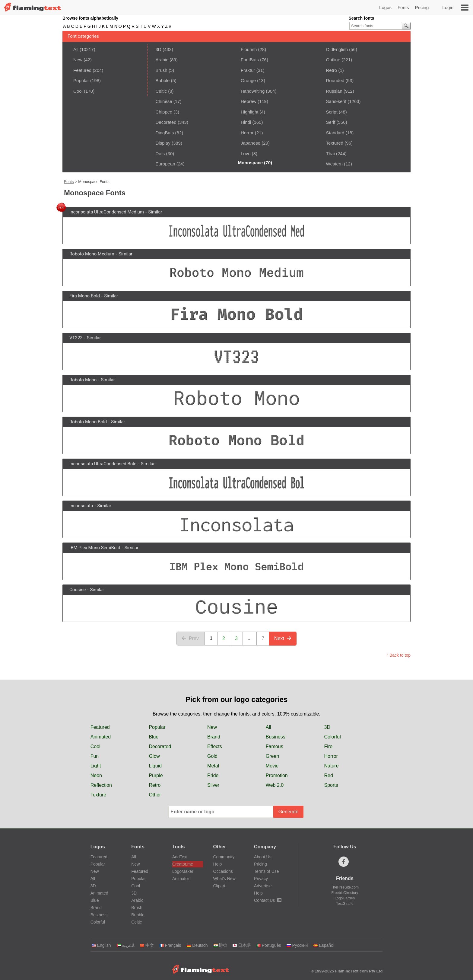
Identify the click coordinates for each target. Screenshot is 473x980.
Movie (272, 766)
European (165, 164)
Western (335, 164)
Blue (154, 737)
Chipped (164, 112)
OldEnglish (337, 49)
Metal (213, 766)
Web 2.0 (275, 785)
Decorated (166, 122)
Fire (329, 746)
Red (329, 775)
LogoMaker (183, 871)
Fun (95, 756)
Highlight (249, 112)
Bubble (163, 80)
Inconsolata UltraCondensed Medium (107, 212)
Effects (215, 746)
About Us (263, 857)
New (78, 60)
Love (246, 154)
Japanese (251, 143)
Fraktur (248, 70)
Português (269, 945)
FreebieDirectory (345, 893)
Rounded (335, 80)
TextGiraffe (345, 904)
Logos (385, 7)
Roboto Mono (83, 380)
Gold (212, 756)
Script (332, 112)
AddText (180, 857)
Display (163, 143)
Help (218, 864)
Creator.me (183, 864)
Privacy (261, 879)
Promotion (277, 775)
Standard (335, 133)
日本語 (241, 945)
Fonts (403, 7)
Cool (78, 91)
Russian (334, 91)
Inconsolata (81, 506)
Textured (335, 143)
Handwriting (253, 91)
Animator (181, 879)
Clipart (219, 886)
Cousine (78, 590)
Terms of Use (266, 871)
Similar (155, 212)
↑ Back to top (398, 655)
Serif (331, 122)
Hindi (246, 122)
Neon (96, 775)
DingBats (165, 133)
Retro (332, 70)
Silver (213, 785)
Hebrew (249, 101)
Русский (297, 945)
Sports (331, 785)
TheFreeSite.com (345, 887)
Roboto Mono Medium (92, 254)
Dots (160, 154)
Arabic (162, 60)
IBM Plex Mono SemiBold (95, 548)
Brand (214, 737)
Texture (98, 795)
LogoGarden (345, 898)
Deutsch (197, 945)
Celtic (161, 91)
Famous (275, 746)
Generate (289, 812)
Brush (162, 70)
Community (224, 857)
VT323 (76, 338)
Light (96, 766)
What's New (224, 879)
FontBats (250, 60)
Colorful (333, 737)
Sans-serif (336, 101)
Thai (330, 154)
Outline (333, 60)
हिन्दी (220, 945)
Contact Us (268, 900)
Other (155, 795)
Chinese (164, 101)
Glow (154, 756)
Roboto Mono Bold (88, 422)
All (76, 49)
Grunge (248, 80)
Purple (156, 775)
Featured (82, 70)
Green (272, 756)
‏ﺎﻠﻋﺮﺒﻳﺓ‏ (125, 945)
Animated (101, 737)
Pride (213, 775)
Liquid (155, 766)
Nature (332, 766)
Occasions (223, 871)
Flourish (249, 49)
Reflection (101, 785)
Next (283, 638)
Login (448, 7)
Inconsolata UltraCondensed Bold (103, 464)
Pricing (422, 7)
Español (324, 945)
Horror (247, 133)
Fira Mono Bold (85, 296)
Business (276, 737)
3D (159, 49)
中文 (147, 945)
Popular (81, 80)
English (101, 945)
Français (170, 945)
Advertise (263, 886)
